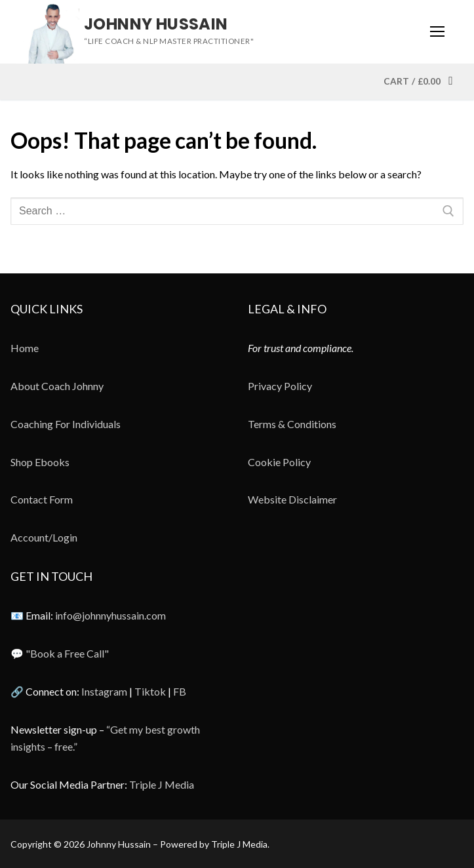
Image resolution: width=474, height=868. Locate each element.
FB (180, 691)
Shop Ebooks (40, 462)
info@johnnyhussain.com (110, 615)
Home (25, 348)
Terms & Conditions (292, 424)
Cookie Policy (279, 462)
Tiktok (150, 691)
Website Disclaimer (292, 499)
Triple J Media (162, 784)
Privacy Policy (280, 386)
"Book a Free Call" (67, 653)
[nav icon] (437, 32)
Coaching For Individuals (66, 424)
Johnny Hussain (156, 24)
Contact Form (42, 499)
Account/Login (44, 537)
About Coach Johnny (57, 386)
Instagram (104, 691)
